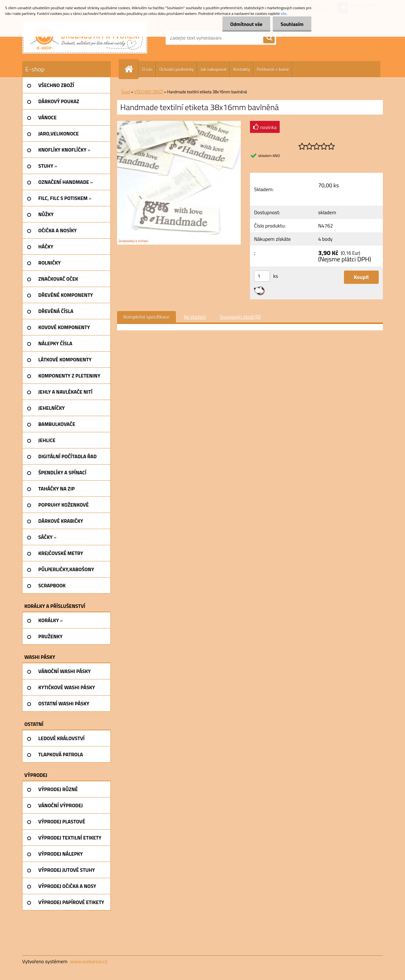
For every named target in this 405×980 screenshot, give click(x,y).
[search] (269, 38)
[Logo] (85, 38)
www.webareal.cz (89, 961)
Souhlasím (292, 24)
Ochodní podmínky (176, 69)
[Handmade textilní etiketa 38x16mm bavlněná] (179, 123)
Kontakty (242, 69)
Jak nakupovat (214, 69)
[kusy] (262, 276)
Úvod (126, 92)
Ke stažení (195, 317)
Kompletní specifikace (146, 317)
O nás (147, 69)
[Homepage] (131, 69)
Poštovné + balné (273, 69)
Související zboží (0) (240, 317)
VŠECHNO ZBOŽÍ (149, 92)
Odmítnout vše (246, 24)
